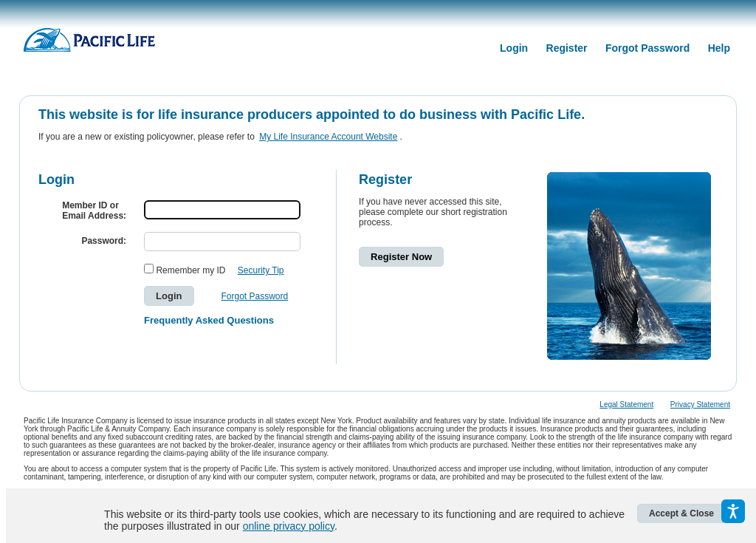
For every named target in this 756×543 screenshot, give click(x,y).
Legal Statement (626, 404)
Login (514, 48)
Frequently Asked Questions (209, 320)
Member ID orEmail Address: (94, 211)
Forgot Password (647, 48)
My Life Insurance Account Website (328, 137)
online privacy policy (289, 526)
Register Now (401, 257)
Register (567, 48)
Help (719, 48)
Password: (104, 241)
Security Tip (261, 270)
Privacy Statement (700, 404)
